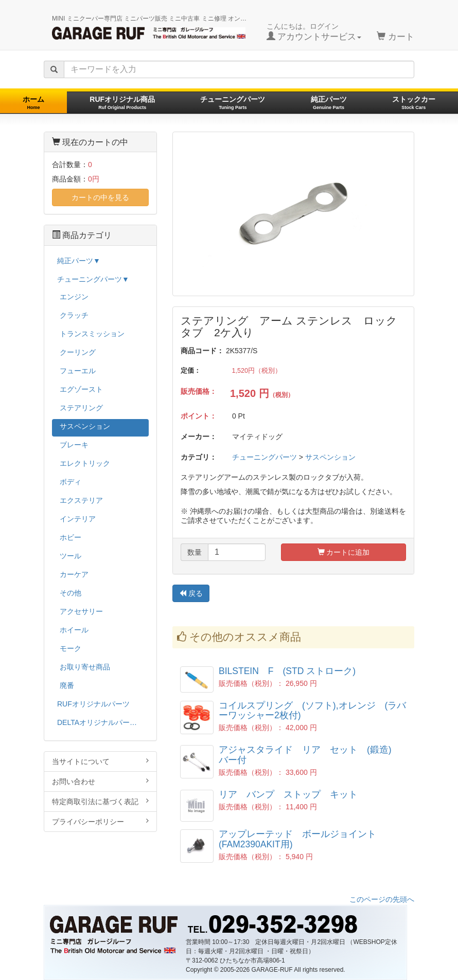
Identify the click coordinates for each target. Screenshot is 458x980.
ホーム (33, 103)
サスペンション (330, 457)
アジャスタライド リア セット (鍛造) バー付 (310, 755)
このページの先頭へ (382, 899)
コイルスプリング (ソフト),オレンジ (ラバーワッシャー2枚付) (312, 710)
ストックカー (414, 103)
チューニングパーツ (233, 103)
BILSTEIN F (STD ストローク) (287, 671)
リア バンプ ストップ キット (288, 794)
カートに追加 (344, 552)
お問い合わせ (100, 781)
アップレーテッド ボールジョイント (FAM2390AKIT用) (302, 839)
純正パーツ (329, 103)
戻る (191, 593)
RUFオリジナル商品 (122, 103)
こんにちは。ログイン (314, 32)
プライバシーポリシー (100, 821)
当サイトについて (100, 761)
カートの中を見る (100, 197)
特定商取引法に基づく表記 (100, 801)
